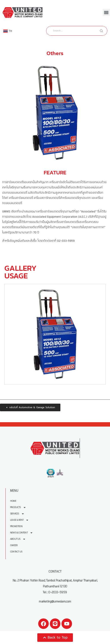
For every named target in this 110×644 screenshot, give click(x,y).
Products (18, 507)
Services (17, 514)
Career (14, 545)
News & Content (22, 533)
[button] (106, 12)
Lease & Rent (19, 520)
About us (18, 539)
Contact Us (16, 552)
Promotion (16, 526)
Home (13, 501)
